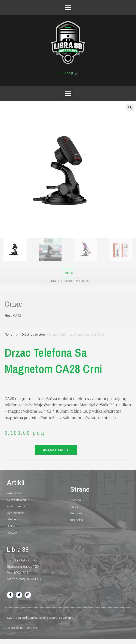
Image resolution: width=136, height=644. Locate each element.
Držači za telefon (33, 334)
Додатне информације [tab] (68, 281)
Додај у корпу (56, 450)
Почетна (11, 334)
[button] (68, 8)
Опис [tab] (68, 273)
